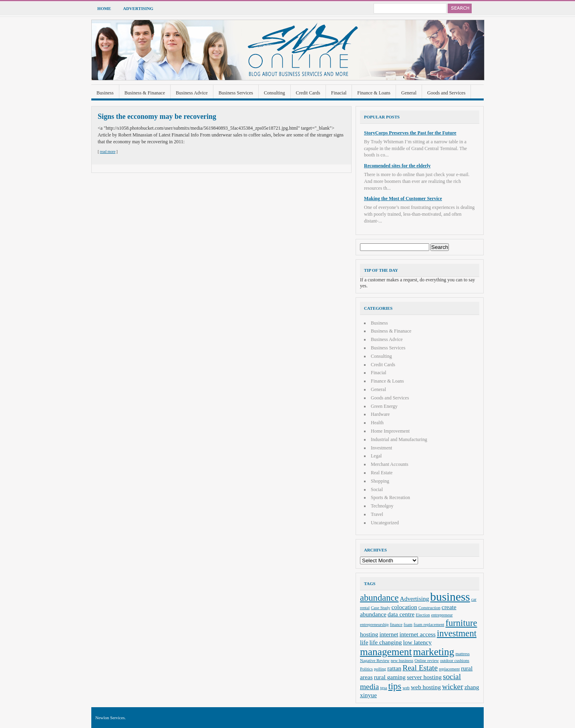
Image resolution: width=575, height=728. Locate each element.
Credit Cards (308, 93)
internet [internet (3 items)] (389, 634)
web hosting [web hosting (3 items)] (426, 687)
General (409, 93)
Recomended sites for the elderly (397, 166)
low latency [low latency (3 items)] (418, 642)
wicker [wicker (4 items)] (453, 687)
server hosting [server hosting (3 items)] (424, 677)
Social (377, 489)
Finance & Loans (374, 93)
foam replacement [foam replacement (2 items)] (429, 625)
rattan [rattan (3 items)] (394, 668)
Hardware (380, 414)
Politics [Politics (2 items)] (366, 669)
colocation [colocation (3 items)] (404, 607)
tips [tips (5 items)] (395, 686)
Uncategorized (385, 523)
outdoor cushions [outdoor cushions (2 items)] (455, 661)
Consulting (274, 93)
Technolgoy (382, 506)
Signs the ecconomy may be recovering (157, 116)
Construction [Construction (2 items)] (429, 608)
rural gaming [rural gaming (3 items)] (390, 677)
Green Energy (384, 406)
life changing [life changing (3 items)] (386, 642)
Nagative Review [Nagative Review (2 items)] (375, 661)
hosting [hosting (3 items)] (369, 634)
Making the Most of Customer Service (403, 199)
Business (105, 93)
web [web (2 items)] (406, 688)
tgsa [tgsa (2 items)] (383, 688)
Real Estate (382, 473)
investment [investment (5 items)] (457, 633)
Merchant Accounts (390, 464)
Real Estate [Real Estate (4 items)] (420, 668)
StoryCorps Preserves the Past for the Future (410, 133)
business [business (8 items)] (450, 597)
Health (377, 423)
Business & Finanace (145, 93)
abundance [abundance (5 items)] (379, 598)
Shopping (380, 481)
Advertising (138, 8)
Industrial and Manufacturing (399, 439)
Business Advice (192, 93)
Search (460, 8)
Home (104, 8)
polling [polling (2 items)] (380, 669)
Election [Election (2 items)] (423, 615)
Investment (381, 448)
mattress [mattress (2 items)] (462, 654)
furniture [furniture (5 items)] (461, 623)
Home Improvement (390, 431)
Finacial (339, 93)
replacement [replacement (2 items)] (449, 669)
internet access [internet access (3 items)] (418, 634)
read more (108, 151)
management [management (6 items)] (386, 652)
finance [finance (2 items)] (396, 625)
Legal (376, 456)
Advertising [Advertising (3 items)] (415, 599)
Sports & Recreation (390, 497)
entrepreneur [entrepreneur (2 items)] (442, 615)
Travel (377, 514)
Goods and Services (446, 93)
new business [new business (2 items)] (402, 661)
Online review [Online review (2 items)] (427, 661)
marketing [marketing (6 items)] (434, 652)
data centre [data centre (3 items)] (401, 614)
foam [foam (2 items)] (408, 625)
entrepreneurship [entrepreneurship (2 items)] (374, 625)
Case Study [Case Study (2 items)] (380, 608)
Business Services (236, 93)
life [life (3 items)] (364, 642)
